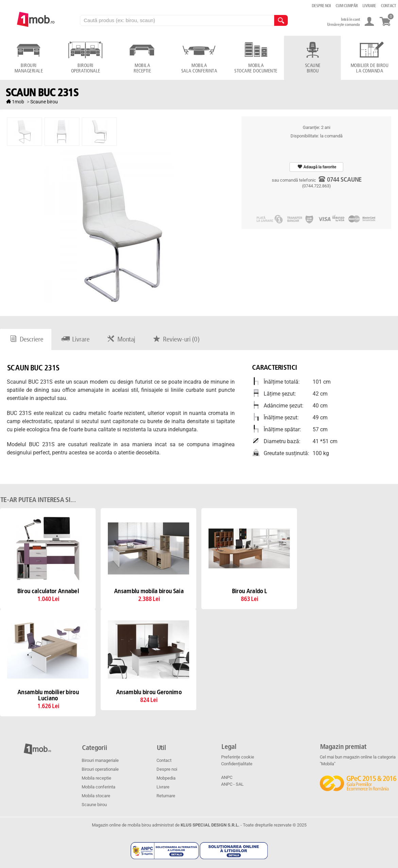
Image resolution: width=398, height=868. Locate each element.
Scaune (312, 69)
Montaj (120, 339)
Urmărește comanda (343, 24)
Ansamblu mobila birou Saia (148, 591)
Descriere (26, 339)
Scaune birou (94, 805)
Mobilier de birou (369, 69)
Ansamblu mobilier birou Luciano (48, 696)
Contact (164, 760)
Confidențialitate (237, 764)
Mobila (142, 69)
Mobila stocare (96, 796)
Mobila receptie (96, 778)
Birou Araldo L (249, 591)
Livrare (74, 339)
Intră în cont (350, 19)
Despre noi (167, 769)
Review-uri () (175, 339)
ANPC (227, 777)
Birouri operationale (100, 769)
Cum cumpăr (346, 6)
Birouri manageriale (100, 760)
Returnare (166, 796)
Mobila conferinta (98, 787)
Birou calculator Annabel (48, 591)
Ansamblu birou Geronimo (148, 692)
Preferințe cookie (238, 757)
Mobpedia (166, 778)
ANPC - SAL (232, 784)
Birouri (28, 69)
